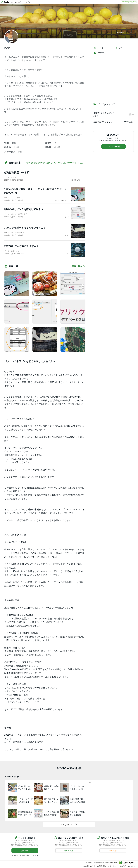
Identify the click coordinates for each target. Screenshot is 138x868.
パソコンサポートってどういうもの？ (25, 228)
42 (67, 235)
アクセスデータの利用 (117, 866)
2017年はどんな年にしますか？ (22, 246)
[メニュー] (131, 33)
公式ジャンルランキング (104, 113)
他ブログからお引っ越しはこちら (24, 855)
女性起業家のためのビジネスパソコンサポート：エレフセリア (60, 163)
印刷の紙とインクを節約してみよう (24, 209)
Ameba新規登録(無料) (129, 2)
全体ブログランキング (103, 122)
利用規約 (101, 866)
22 (67, 254)
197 (58, 200)
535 (74, 180)
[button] (118, 33)
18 (67, 217)
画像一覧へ (79, 266)
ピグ (119, 48)
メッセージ (100, 48)
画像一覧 (99, 53)
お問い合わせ (89, 866)
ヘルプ (132, 866)
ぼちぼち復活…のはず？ (18, 172)
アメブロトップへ (69, 825)
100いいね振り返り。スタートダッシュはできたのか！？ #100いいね (35, 191)
